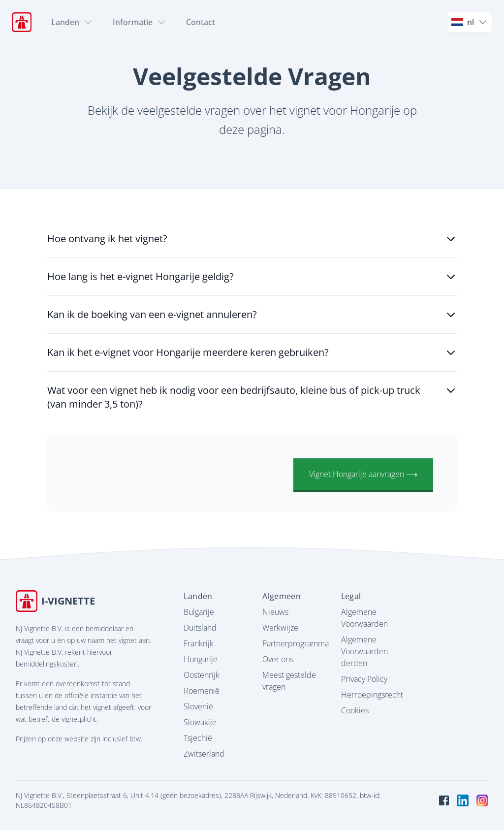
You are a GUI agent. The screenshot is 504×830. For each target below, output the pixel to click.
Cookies (355, 710)
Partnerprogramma (296, 643)
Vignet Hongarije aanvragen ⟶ (363, 474)
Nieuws (275, 612)
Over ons (278, 659)
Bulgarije (199, 612)
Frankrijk (199, 643)
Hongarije (201, 659)
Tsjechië (198, 738)
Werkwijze (280, 628)
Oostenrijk (202, 675)
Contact (201, 22)
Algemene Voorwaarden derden (364, 651)
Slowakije (200, 722)
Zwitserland (204, 754)
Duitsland (200, 628)
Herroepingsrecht (372, 695)
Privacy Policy (364, 679)
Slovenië (198, 706)
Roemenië (202, 691)
